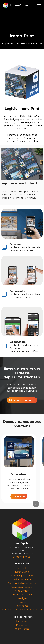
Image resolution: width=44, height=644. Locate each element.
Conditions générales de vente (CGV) (22, 616)
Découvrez (19, 503)
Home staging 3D (22, 601)
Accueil (22, 574)
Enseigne (22, 605)
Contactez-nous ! (22, 563)
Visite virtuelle (22, 597)
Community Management (22, 589)
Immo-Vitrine (19, 5)
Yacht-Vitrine (22, 635)
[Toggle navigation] (39, 5)
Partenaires (22, 612)
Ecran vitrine (22, 578)
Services (22, 608)
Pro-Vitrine (22, 631)
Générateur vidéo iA (22, 593)
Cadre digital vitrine (22, 582)
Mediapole (22, 628)
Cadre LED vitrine (22, 586)
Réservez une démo (22, 407)
